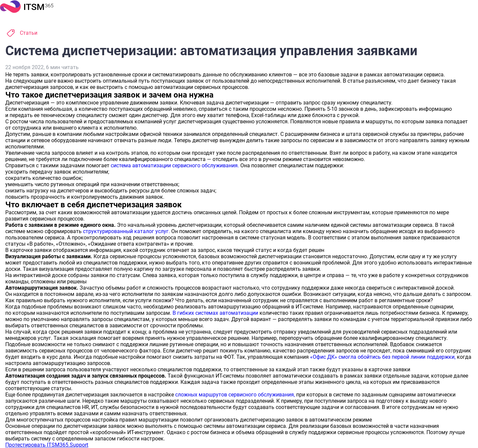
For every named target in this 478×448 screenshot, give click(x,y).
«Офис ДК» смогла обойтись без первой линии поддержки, (383, 357)
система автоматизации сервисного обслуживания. (175, 165)
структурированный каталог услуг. (126, 231)
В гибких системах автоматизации (215, 313)
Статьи (29, 33)
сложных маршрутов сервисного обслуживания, (235, 395)
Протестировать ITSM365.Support (47, 445)
